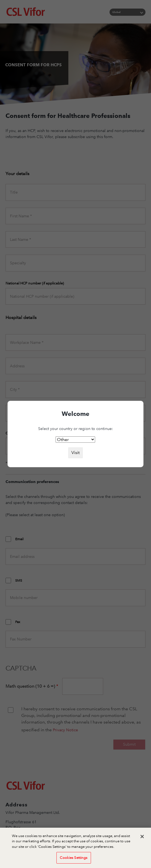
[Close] (142, 840)
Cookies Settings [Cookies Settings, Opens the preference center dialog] (74, 861)
